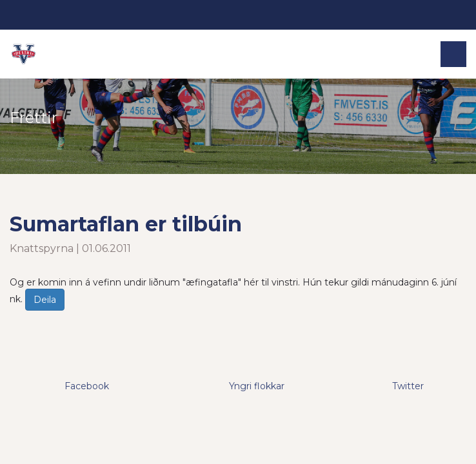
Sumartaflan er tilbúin (126, 224)
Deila (45, 300)
